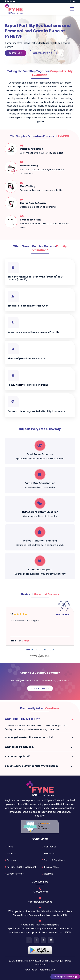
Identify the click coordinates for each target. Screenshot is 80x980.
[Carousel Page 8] (48, 650)
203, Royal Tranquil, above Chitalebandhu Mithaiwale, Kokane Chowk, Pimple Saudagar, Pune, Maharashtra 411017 (40, 913)
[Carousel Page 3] (35, 650)
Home (10, 847)
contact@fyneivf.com (40, 902)
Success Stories (15, 874)
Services (11, 860)
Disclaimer (50, 853)
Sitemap (49, 874)
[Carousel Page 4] (37, 650)
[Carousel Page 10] (53, 650)
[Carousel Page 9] (50, 650)
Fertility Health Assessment (22, 867)
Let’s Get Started (40, 688)
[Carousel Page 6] (42, 650)
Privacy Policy (52, 867)
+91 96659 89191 (40, 892)
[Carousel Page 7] (45, 650)
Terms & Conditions (55, 860)
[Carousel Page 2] (32, 650)
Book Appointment (43, 53)
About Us (12, 853)
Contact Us (15, 53)
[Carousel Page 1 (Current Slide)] (28, 650)
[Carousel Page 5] (40, 650)
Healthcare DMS (47, 970)
